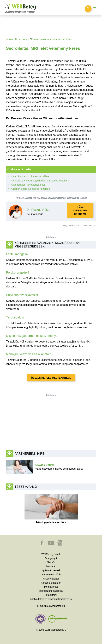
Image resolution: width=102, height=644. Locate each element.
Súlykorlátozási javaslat (22, 295)
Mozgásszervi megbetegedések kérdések (51, 39)
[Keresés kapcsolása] (88, 9)
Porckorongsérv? (18, 273)
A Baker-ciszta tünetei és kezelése (30, 189)
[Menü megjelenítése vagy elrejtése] (94, 9)
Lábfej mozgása (17, 254)
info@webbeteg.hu (55, 606)
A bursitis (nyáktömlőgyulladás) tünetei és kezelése (40, 181)
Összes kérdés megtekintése (51, 378)
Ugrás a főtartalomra (5, 4)
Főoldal (10, 39)
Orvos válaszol (22, 39)
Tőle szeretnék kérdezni (80, 210)
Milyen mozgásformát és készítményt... (33, 336)
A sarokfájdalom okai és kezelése (30, 176)
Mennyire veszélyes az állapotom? (30, 354)
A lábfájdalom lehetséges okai (28, 185)
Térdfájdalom (15, 317)
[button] (42, 545)
